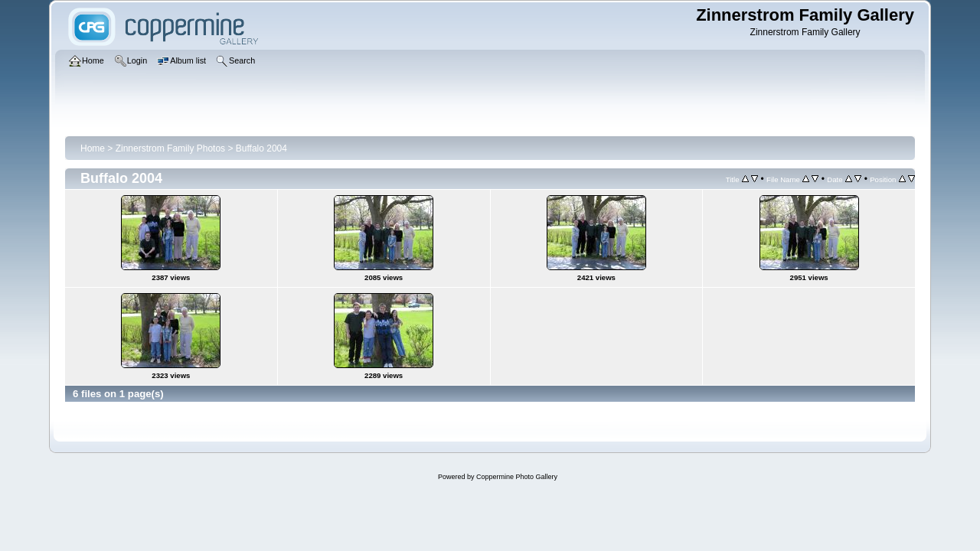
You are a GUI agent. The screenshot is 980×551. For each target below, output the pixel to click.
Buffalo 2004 (261, 148)
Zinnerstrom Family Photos (170, 148)
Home (93, 148)
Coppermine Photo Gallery (517, 477)
